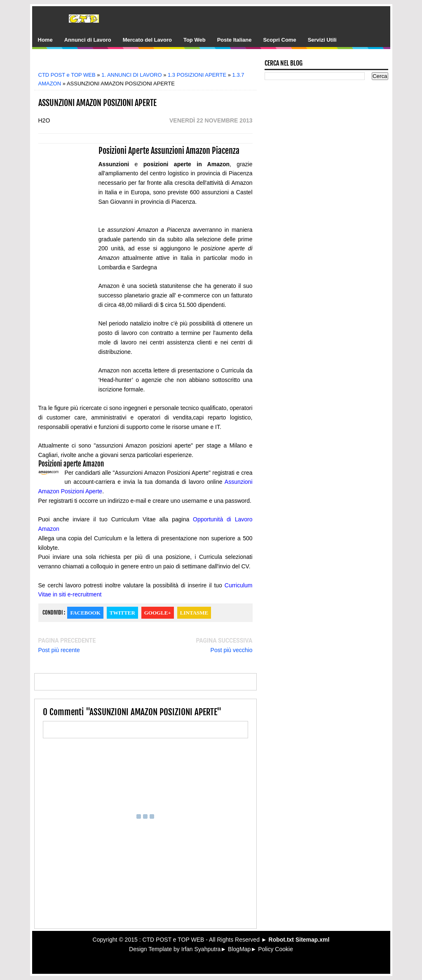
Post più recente (59, 650)
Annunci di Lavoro (88, 40)
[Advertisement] (151, 63)
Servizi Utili (322, 40)
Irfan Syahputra (201, 949)
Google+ (158, 613)
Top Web (195, 40)
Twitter (122, 613)
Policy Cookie (275, 949)
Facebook (85, 613)
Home (45, 40)
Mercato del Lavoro (147, 40)
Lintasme (194, 613)
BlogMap (239, 949)
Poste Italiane (234, 40)
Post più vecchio (232, 650)
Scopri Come (279, 40)
